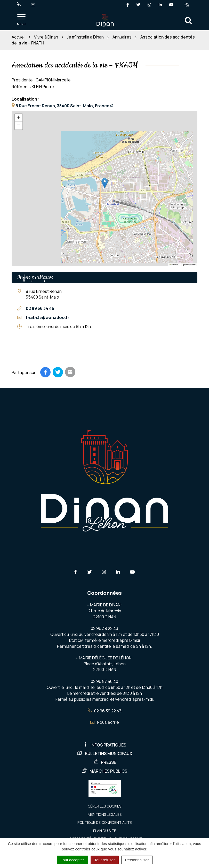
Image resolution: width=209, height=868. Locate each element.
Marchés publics (104, 771)
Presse (105, 762)
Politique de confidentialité (105, 822)
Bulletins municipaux (105, 753)
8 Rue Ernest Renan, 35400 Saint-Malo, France (62, 106)
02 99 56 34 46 (40, 308)
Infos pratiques (104, 745)
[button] (105, 183)
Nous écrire (105, 722)
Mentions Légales (105, 814)
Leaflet (174, 265)
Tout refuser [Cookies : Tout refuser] (105, 860)
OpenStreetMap (189, 265)
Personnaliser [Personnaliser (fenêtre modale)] (137, 860)
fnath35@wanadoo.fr (48, 317)
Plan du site (105, 831)
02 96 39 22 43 (105, 711)
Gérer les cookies (104, 806)
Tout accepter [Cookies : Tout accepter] (73, 860)
